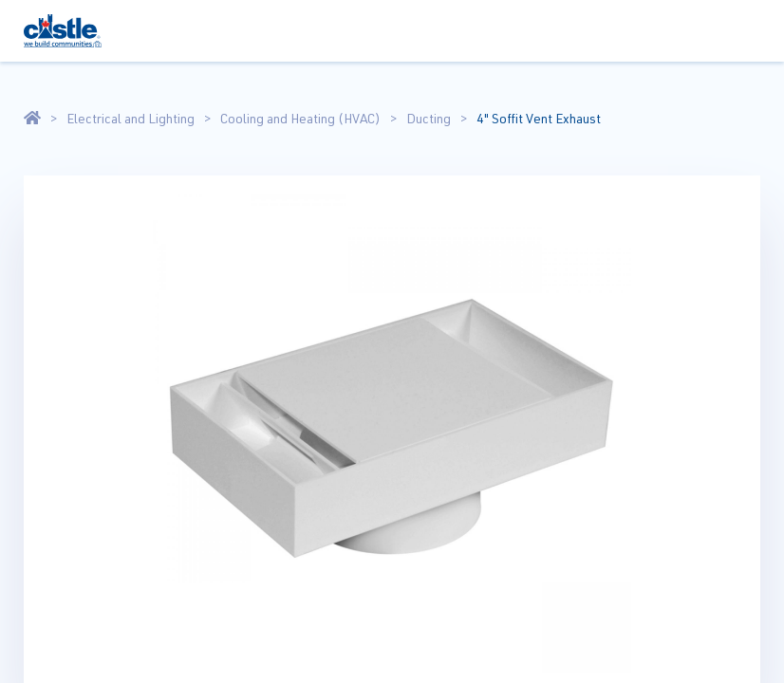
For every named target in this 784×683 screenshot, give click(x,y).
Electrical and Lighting (131, 119)
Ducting (429, 119)
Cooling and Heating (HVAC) (300, 119)
